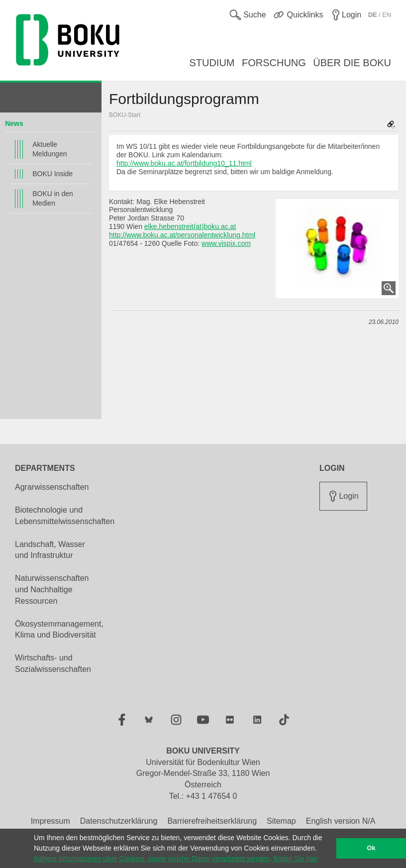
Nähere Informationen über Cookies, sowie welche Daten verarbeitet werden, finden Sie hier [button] (176, 859)
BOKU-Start (125, 115)
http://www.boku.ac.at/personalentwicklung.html (182, 235)
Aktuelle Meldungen (50, 149)
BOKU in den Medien (53, 198)
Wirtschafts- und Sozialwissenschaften (53, 663)
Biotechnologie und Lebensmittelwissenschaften (65, 516)
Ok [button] (371, 848)
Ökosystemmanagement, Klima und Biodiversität (59, 630)
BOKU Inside (52, 174)
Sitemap (281, 821)
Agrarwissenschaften (52, 487)
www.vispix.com (226, 243)
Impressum (51, 821)
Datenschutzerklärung (119, 821)
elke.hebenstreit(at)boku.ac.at (190, 226)
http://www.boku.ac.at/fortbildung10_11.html (184, 163)
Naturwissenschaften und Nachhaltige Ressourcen (52, 590)
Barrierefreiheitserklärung (212, 821)
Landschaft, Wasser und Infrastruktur (50, 550)
